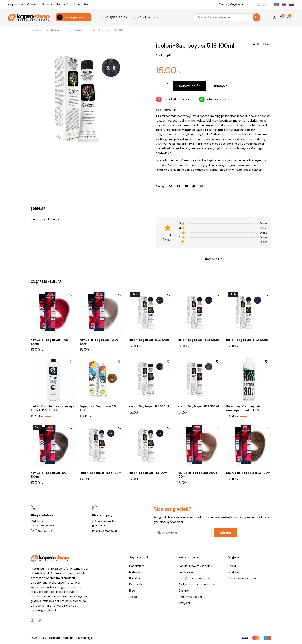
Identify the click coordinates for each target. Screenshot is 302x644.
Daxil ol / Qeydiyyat (231, 4)
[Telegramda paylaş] (194, 186)
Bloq (77, 4)
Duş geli (184, 590)
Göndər (226, 532)
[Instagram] (258, 5)
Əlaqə (87, 4)
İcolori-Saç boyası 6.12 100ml (198, 406)
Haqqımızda (15, 4)
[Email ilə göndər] (186, 186)
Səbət (232, 566)
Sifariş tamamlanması (242, 578)
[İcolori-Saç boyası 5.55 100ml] (102, 445)
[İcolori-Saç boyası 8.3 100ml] (151, 379)
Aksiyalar (184, 603)
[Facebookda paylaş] (178, 186)
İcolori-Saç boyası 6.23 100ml (149, 339)
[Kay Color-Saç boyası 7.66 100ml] (53, 312)
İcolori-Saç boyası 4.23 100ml (198, 339)
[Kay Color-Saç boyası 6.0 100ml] (53, 445)
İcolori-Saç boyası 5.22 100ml (247, 339)
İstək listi (234, 572)
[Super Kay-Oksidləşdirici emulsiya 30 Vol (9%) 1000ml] (249, 379)
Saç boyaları (186, 572)
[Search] (257, 17)
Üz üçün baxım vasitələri (195, 578)
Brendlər (48, 4)
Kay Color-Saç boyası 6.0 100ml (48, 474)
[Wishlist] (281, 17)
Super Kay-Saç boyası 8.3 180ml (98, 408)
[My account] (275, 17)
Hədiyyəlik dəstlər (190, 596)
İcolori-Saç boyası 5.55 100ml (101, 472)
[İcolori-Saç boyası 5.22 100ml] (249, 312)
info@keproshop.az (150, 18)
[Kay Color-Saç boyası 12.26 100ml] (102, 312)
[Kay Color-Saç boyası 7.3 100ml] (249, 445)
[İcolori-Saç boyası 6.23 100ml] (151, 312)
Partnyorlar (64, 4)
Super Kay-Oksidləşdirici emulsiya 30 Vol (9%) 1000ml (247, 408)
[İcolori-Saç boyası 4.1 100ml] (151, 445)
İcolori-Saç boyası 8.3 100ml (149, 406)
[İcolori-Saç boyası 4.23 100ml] (200, 312)
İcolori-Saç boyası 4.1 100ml (148, 472)
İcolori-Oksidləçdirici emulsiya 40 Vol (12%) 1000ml (52, 408)
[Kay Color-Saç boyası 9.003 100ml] (200, 445)
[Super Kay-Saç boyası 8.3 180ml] (102, 379)
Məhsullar (33, 4)
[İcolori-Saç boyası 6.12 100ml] (200, 379)
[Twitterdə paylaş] (171, 186)
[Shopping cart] (288, 17)
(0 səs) (267, 44)
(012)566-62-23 (116, 18)
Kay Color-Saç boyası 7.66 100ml (49, 341)
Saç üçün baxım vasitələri (195, 566)
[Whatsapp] (264, 5)
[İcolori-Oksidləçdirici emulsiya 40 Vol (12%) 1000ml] (53, 379)
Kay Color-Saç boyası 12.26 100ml (99, 341)
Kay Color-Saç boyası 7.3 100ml (249, 472)
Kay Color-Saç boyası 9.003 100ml (197, 474)
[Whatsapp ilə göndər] (201, 186)
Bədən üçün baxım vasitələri (197, 584)
